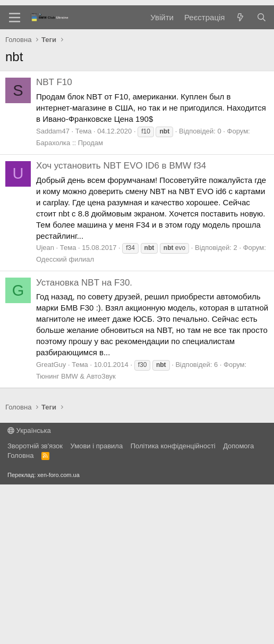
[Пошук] (262, 177)
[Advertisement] (137, 85)
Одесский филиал (65, 419)
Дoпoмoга (238, 605)
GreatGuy (51, 524)
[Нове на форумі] (240, 177)
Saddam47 (53, 291)
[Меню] (15, 177)
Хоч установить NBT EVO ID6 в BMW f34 (121, 325)
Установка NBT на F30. (84, 442)
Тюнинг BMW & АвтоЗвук (76, 536)
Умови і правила (97, 605)
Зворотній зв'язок (35, 605)
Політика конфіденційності (173, 605)
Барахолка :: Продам (70, 302)
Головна (20, 615)
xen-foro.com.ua (58, 634)
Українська (29, 590)
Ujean (45, 407)
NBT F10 (54, 242)
